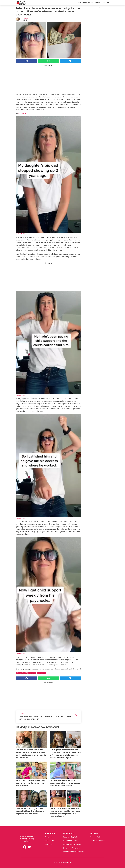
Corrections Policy (70, 841)
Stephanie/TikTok (20, 234)
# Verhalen (42, 673)
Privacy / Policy (96, 837)
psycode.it (49, 844)
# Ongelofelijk (22, 673)
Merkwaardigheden (85, 3)
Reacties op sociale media (74, 852)
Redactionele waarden (72, 844)
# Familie (32, 673)
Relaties (106, 3)
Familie (98, 3)
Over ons (49, 837)
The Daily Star (22, 114)
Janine (26, 18)
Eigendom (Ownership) (72, 848)
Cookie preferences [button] (97, 841)
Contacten (49, 841)
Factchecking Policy (71, 837)
